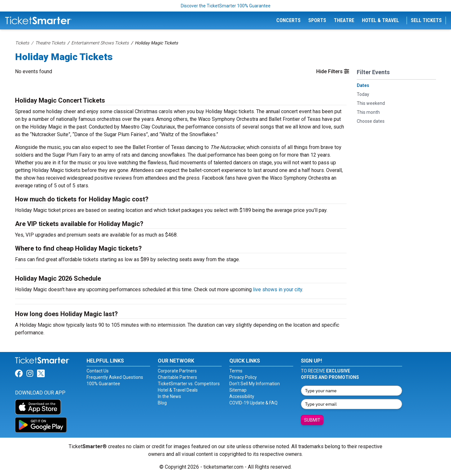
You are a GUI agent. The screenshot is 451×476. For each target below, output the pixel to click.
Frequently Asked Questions (115, 377)
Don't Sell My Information (255, 384)
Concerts (288, 20)
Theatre (344, 20)
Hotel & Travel (380, 20)
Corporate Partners (177, 371)
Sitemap (238, 390)
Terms (236, 371)
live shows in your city (278, 289)
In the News (169, 396)
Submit (312, 420)
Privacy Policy (243, 377)
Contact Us (98, 371)
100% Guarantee (103, 384)
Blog (162, 403)
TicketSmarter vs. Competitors (189, 384)
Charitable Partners (177, 377)
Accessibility (242, 396)
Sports (317, 20)
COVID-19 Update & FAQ (253, 403)
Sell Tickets (426, 20)
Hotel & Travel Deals (178, 390)
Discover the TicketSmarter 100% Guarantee (226, 6)
